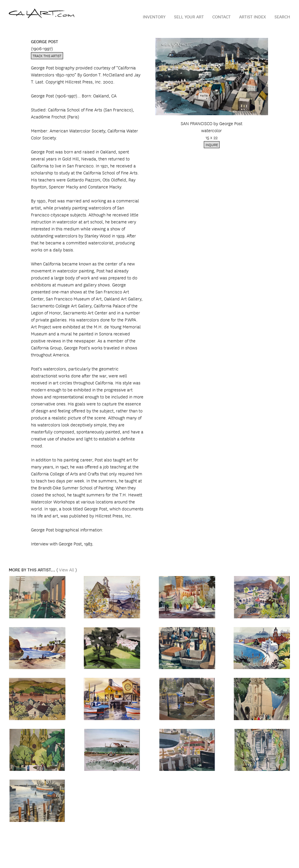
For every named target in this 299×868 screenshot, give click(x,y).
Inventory (154, 16)
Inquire (212, 145)
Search (282, 16)
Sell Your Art (189, 16)
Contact (221, 16)
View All (67, 569)
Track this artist (47, 56)
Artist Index (253, 16)
